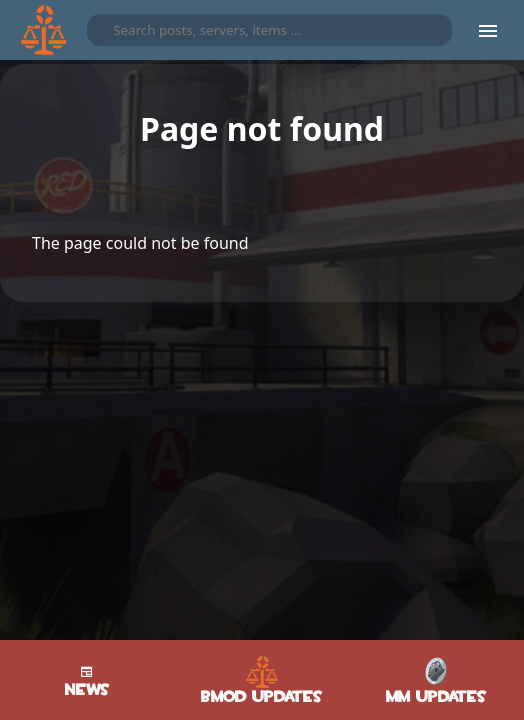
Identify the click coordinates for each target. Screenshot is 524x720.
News (87, 680)
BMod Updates (262, 680)
